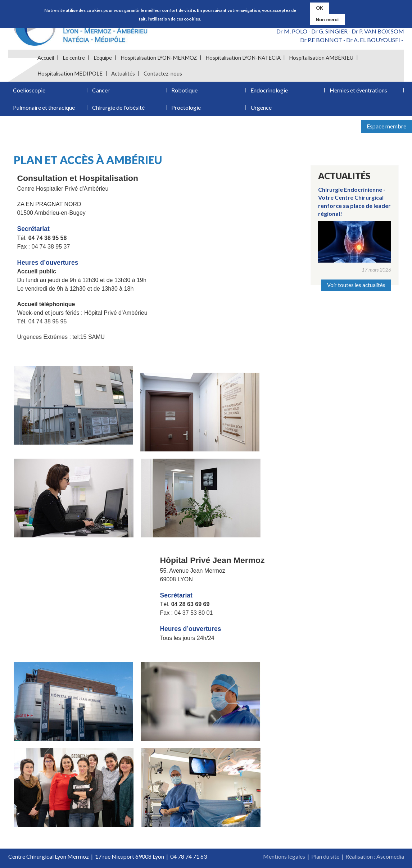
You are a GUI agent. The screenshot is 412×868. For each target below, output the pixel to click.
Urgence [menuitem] (261, 107)
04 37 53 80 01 (194, 613)
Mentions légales (284, 856)
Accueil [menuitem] (46, 58)
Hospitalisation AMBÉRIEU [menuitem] (321, 58)
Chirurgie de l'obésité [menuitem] (118, 107)
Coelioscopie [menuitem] (29, 90)
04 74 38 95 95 (48, 321)
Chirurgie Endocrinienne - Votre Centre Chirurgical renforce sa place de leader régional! (354, 201)
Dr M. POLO (292, 31)
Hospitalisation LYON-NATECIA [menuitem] (243, 58)
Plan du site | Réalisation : (344, 856)
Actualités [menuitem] (123, 73)
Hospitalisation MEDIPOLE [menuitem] (70, 73)
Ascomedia (390, 856)
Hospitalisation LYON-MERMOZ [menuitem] (159, 58)
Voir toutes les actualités (356, 285)
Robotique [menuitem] (184, 90)
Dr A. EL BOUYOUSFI (373, 40)
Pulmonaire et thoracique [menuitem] (44, 107)
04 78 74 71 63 (189, 856)
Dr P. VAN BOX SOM (378, 31)
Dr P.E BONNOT (321, 40)
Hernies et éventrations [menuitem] (358, 90)
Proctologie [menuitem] (186, 107)
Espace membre (386, 126)
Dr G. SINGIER (329, 31)
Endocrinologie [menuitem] (269, 90)
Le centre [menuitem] (74, 58)
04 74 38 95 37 (51, 247)
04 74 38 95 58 (48, 238)
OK (320, 8)
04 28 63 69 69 (191, 604)
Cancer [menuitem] (101, 90)
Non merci (327, 20)
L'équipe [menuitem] (103, 58)
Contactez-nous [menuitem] (163, 73)
